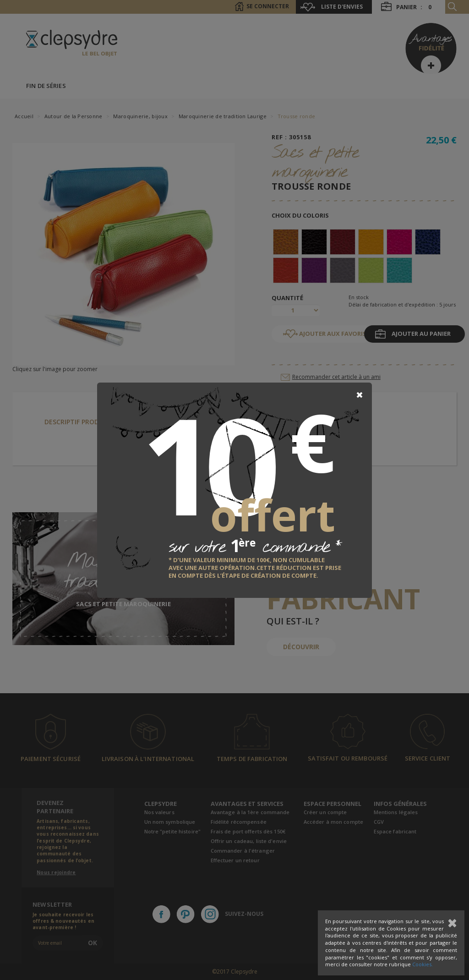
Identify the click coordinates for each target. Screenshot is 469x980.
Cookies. (423, 964)
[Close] (360, 395)
